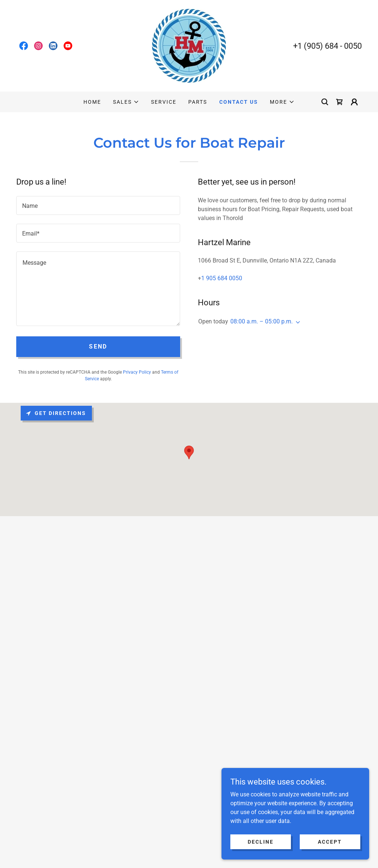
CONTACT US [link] (239, 102)
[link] (24, 46)
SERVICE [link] (164, 102)
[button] (126, 102)
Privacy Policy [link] (137, 372)
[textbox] (98, 205)
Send (98, 346)
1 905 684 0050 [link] (222, 278)
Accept (330, 841)
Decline (261, 841)
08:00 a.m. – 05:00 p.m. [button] (262, 321)
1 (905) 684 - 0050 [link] (330, 46)
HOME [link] (92, 102)
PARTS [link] (198, 102)
